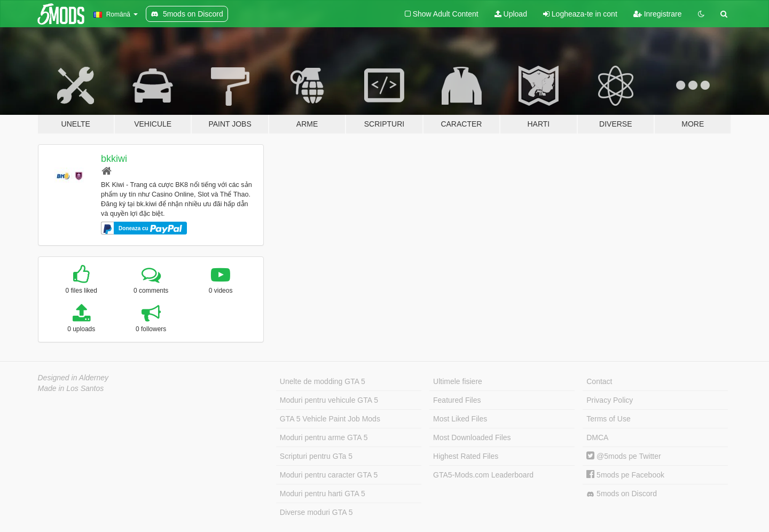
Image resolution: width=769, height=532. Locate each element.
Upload (511, 14)
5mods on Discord (622, 494)
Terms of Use (608, 419)
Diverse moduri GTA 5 (316, 512)
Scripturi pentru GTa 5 (316, 456)
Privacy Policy (610, 400)
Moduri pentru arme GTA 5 (324, 437)
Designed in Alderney (73, 378)
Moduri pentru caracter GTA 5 (329, 475)
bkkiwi (114, 159)
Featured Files (457, 400)
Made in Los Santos (71, 388)
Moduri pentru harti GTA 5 (323, 494)
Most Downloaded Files (472, 437)
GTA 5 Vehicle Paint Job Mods (330, 419)
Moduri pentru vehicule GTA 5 (329, 400)
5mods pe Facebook (625, 475)
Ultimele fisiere (458, 381)
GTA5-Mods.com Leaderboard (483, 475)
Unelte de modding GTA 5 (323, 381)
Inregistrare (658, 14)
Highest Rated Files (466, 456)
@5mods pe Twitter (623, 456)
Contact (599, 381)
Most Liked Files (460, 419)
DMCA (597, 437)
